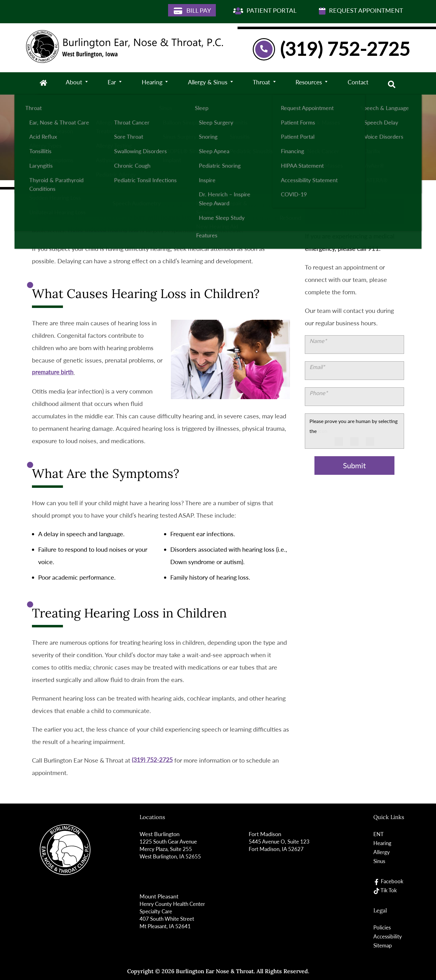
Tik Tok (385, 890)
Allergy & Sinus (208, 83)
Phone (319, 393)
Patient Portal (265, 11)
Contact (359, 83)
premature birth (53, 372)
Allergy (381, 852)
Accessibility (388, 936)
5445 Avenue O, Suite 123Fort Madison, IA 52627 (280, 845)
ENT (378, 834)
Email (317, 367)
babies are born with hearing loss (150, 217)
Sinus (379, 861)
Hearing (152, 83)
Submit (354, 466)
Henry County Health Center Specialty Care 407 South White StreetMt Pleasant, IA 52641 (175, 915)
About (74, 83)
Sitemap (383, 945)
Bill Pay (192, 11)
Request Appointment (361, 11)
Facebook (388, 881)
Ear (112, 83)
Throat (262, 83)
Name (318, 341)
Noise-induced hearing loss (104, 230)
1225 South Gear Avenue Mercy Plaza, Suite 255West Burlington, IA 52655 (172, 849)
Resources (310, 83)
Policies (382, 927)
